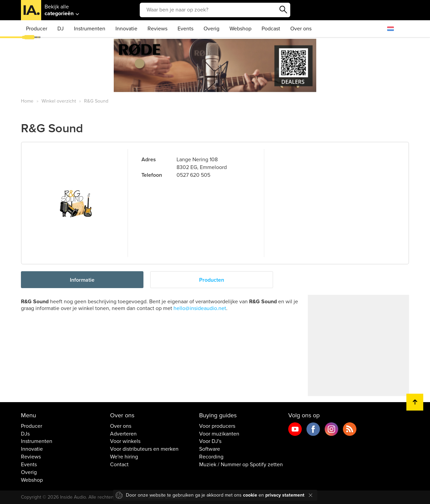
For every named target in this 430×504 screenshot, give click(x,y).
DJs (25, 434)
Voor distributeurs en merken (144, 449)
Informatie (82, 280)
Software (210, 449)
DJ (61, 29)
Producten (212, 280)
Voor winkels (125, 441)
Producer (37, 29)
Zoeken (284, 10)
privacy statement (285, 495)
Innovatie (126, 29)
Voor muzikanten (219, 434)
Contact (119, 465)
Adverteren (123, 434)
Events (185, 29)
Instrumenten (90, 29)
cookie (250, 495)
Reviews (157, 29)
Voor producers (217, 426)
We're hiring (124, 457)
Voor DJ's (210, 441)
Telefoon (152, 175)
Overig (211, 29)
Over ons (301, 29)
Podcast (271, 29)
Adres (149, 160)
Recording (211, 457)
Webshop (240, 29)
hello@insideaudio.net (200, 308)
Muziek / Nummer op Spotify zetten (241, 465)
